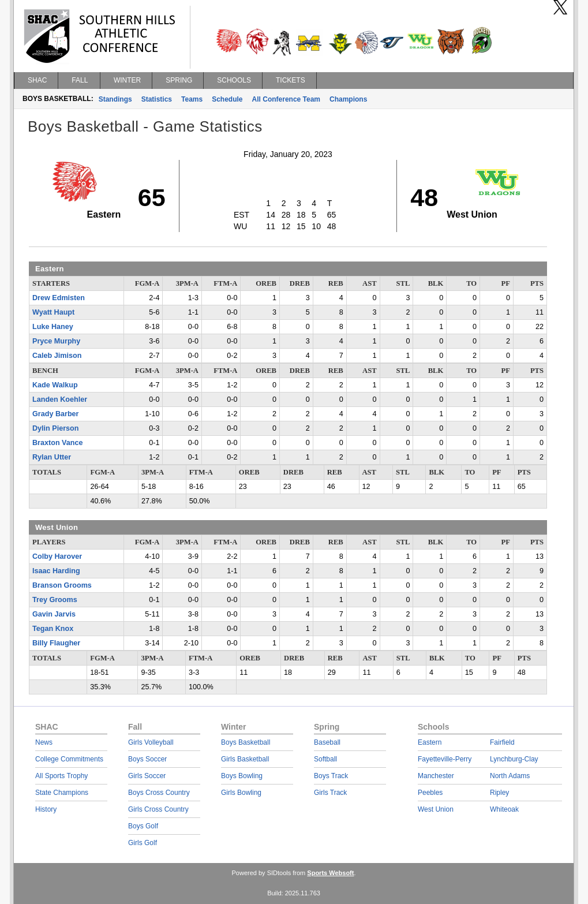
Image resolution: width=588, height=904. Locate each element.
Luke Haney (53, 327)
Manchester (436, 776)
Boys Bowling (242, 776)
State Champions (62, 793)
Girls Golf (143, 843)
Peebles (430, 793)
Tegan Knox (53, 629)
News (44, 742)
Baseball (327, 742)
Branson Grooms (62, 585)
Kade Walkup (55, 385)
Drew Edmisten (59, 298)
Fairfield (502, 742)
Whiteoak (504, 809)
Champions (348, 99)
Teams (192, 99)
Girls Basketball (245, 759)
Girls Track (330, 793)
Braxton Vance (58, 443)
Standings (115, 99)
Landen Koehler (60, 399)
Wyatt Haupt (53, 312)
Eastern (430, 742)
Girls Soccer (147, 776)
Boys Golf (143, 826)
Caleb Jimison (57, 356)
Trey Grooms (55, 600)
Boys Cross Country (159, 793)
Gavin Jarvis (54, 614)
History (46, 809)
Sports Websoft (330, 873)
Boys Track (331, 776)
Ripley (499, 793)
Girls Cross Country (158, 809)
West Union (436, 809)
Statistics (157, 99)
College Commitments (69, 759)
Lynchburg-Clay (514, 759)
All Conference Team (286, 99)
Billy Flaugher (56, 643)
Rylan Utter (52, 457)
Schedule (227, 99)
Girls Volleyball (151, 742)
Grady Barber (56, 414)
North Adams (510, 776)
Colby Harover (57, 556)
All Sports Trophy (61, 776)
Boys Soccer (147, 759)
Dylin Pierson (55, 428)
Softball (325, 759)
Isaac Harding (56, 571)
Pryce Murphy (56, 341)
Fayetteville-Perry (445, 759)
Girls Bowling (241, 793)
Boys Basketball (246, 742)
